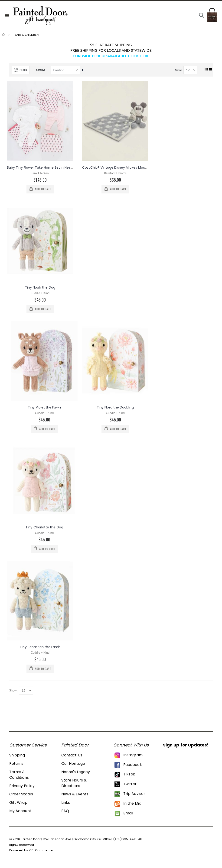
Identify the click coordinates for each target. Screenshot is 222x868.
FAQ (65, 814)
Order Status (21, 797)
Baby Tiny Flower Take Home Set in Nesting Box (45, 167)
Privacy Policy (22, 789)
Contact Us (72, 758)
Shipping (17, 758)
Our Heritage (73, 766)
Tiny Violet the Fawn (44, 408)
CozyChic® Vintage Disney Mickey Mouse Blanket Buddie (128, 167)
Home (4, 35)
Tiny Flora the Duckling (115, 408)
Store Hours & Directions (74, 786)
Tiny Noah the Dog (40, 288)
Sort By (40, 70)
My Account (20, 814)
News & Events (75, 797)
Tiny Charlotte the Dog (44, 529)
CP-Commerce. (41, 853)
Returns (16, 766)
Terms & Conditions (19, 777)
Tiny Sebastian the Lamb (40, 649)
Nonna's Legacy (76, 775)
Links (66, 805)
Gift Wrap (18, 805)
